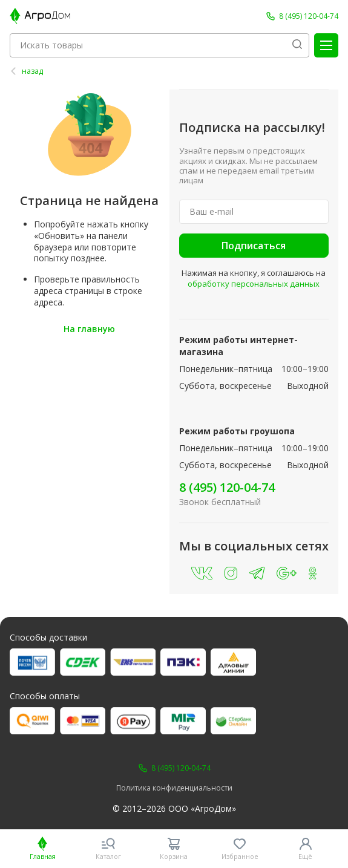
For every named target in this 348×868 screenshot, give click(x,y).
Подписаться (254, 246)
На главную (89, 329)
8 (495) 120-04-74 (227, 487)
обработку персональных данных (254, 284)
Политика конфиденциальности (174, 788)
